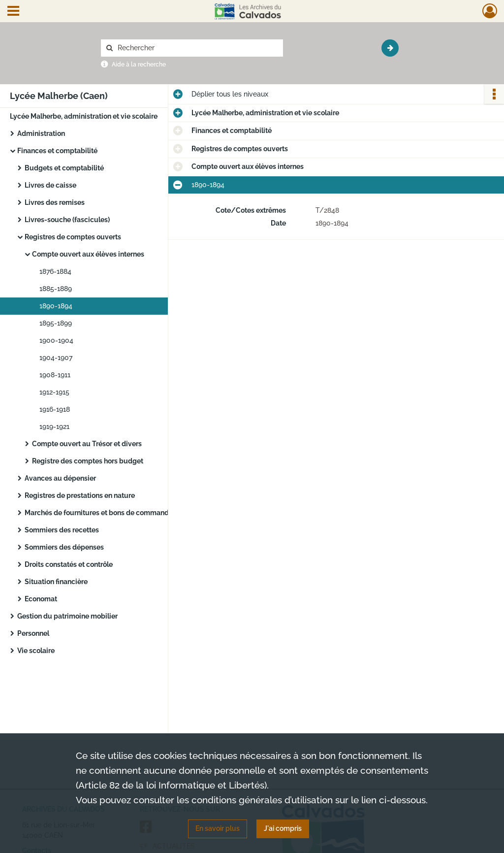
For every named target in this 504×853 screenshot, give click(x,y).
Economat (41, 599)
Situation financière (56, 582)
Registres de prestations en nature (80, 495)
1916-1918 (55, 409)
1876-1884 (55, 271)
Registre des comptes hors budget (88, 461)
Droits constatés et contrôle (69, 564)
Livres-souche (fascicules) (67, 220)
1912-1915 (54, 392)
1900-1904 (56, 340)
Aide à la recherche (139, 65)
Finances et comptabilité (57, 151)
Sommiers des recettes (62, 530)
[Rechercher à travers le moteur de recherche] (197, 48)
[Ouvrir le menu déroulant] (13, 12)
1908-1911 (55, 375)
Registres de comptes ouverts (73, 237)
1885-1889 (56, 289)
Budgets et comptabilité (64, 168)
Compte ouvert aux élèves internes (88, 254)
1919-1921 (54, 426)
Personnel (33, 633)
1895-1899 (56, 323)
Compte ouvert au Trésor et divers (87, 444)
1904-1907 (56, 358)
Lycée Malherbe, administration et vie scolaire (84, 116)
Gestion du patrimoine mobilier (67, 616)
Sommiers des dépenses (64, 547)
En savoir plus (218, 828)
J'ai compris (283, 828)
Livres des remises (55, 202)
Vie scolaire (36, 651)
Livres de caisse (50, 185)
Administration (41, 133)
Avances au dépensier (60, 478)
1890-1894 (56, 306)
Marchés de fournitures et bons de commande (99, 513)
